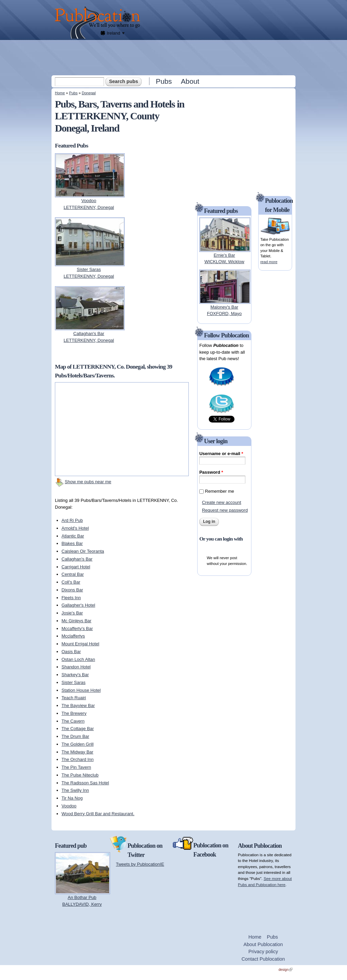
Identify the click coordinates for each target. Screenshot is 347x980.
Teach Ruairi (74, 698)
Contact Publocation (263, 959)
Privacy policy (263, 952)
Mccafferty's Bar (77, 629)
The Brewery (74, 713)
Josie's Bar (72, 613)
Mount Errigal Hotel (80, 644)
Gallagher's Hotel (78, 605)
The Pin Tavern (76, 767)
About (190, 81)
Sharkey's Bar (75, 675)
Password (211, 472)
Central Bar (73, 574)
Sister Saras (74, 682)
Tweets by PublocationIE (140, 864)
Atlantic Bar (73, 536)
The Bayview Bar (78, 705)
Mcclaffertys (73, 636)
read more (269, 262)
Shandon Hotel (76, 667)
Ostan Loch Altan (78, 659)
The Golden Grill (78, 744)
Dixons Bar (73, 590)
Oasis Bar (71, 652)
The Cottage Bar (78, 729)
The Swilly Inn (75, 790)
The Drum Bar (76, 736)
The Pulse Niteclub (80, 775)
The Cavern (73, 721)
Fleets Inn (71, 598)
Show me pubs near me (88, 482)
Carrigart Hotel (76, 567)
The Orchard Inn (78, 759)
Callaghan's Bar (77, 559)
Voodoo (69, 806)
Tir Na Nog (72, 798)
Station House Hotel (81, 690)
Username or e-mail (221, 454)
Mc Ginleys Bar (77, 621)
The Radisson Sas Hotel (85, 783)
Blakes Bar (72, 543)
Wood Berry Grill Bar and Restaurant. (98, 814)
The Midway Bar (78, 752)
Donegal (89, 93)
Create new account (222, 502)
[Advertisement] (174, 57)
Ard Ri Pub (72, 520)
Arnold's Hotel (75, 528)
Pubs (164, 81)
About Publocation (263, 944)
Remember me (220, 491)
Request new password (225, 510)
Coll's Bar (71, 582)
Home (60, 93)
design (285, 970)
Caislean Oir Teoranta (83, 551)
